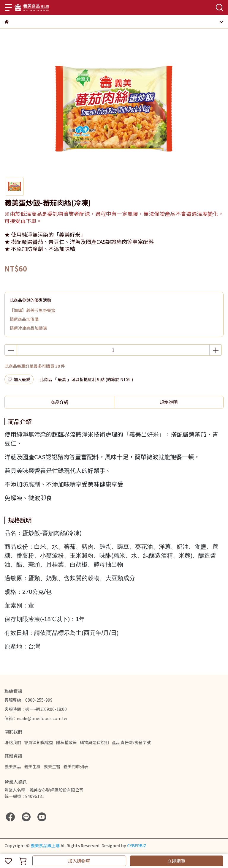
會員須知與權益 (39, 742)
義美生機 (32, 766)
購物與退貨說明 (94, 742)
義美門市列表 (76, 766)
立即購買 (176, 861)
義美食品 (13, 766)
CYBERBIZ (137, 845)
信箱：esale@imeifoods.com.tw (36, 718)
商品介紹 (59, 402)
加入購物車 (79, 861)
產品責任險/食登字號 (131, 742)
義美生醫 (52, 766)
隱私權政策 (66, 742)
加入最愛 (19, 379)
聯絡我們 (13, 742)
